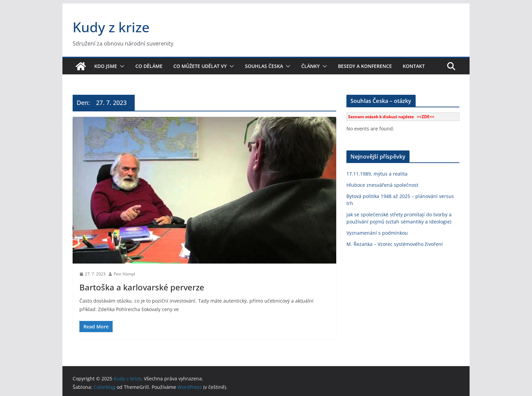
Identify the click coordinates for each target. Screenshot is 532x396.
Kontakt (414, 66)
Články (310, 66)
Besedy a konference (365, 66)
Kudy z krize (111, 27)
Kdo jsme (106, 66)
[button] (121, 66)
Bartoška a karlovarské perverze (142, 287)
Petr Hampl (124, 274)
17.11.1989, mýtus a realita (377, 174)
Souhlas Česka (264, 66)
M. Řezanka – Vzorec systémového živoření (395, 244)
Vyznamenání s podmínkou (377, 233)
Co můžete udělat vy (200, 66)
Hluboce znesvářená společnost (382, 185)
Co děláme (149, 66)
